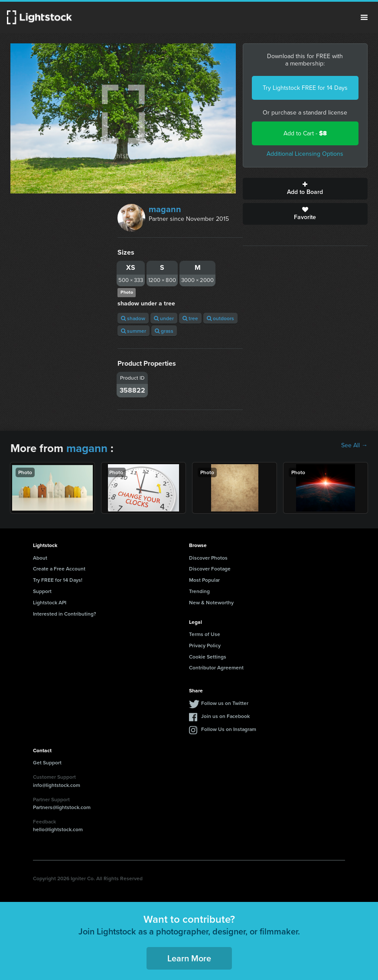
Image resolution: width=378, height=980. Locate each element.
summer (134, 331)
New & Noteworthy (211, 602)
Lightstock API (50, 602)
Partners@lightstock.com (62, 807)
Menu (364, 17)
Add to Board (305, 189)
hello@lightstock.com (58, 829)
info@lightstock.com (57, 785)
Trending (199, 591)
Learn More (189, 958)
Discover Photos (208, 558)
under (164, 318)
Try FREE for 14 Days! (58, 580)
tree (190, 318)
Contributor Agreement (216, 667)
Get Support (47, 762)
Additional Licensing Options (305, 154)
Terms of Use (205, 634)
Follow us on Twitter (225, 703)
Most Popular (204, 580)
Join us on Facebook (225, 716)
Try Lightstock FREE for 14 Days (305, 88)
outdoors (220, 318)
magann (165, 209)
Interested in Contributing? (65, 614)
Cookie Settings (208, 657)
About (40, 558)
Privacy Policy (205, 645)
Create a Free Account (59, 569)
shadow (133, 318)
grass (164, 331)
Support (42, 591)
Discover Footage (210, 569)
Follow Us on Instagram (229, 729)
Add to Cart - (305, 133)
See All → (354, 446)
